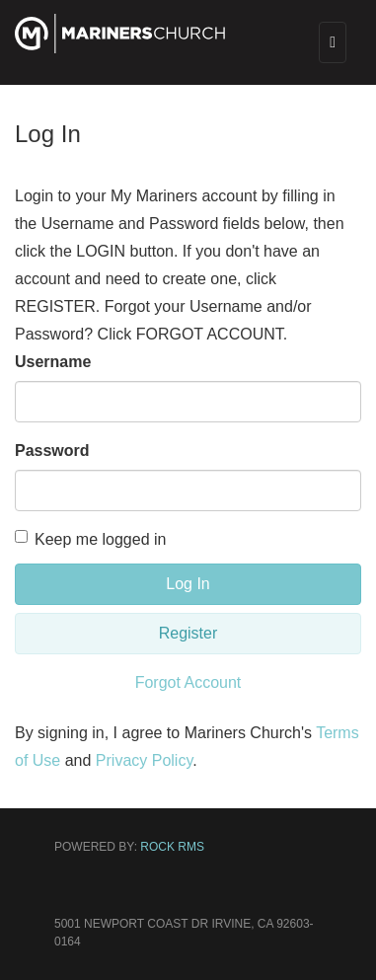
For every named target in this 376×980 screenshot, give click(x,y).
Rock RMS (172, 847)
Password (52, 451)
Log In (188, 584)
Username (53, 362)
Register (188, 633)
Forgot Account (188, 682)
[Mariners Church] (120, 46)
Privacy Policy (144, 760)
